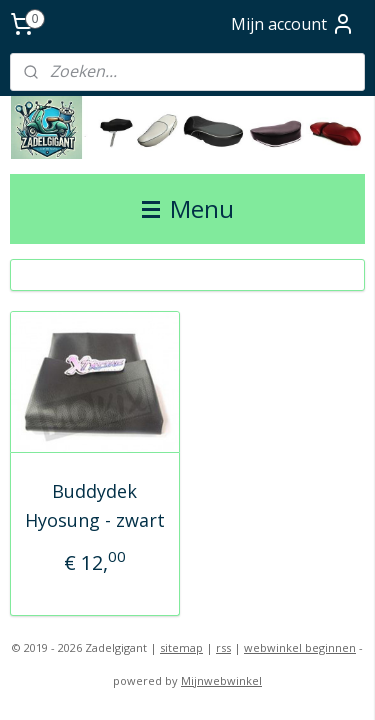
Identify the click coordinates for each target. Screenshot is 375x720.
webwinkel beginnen (300, 647)
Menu (188, 208)
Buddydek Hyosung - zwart (95, 505)
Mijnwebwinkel (221, 680)
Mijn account (293, 24)
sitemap (181, 647)
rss (223, 647)
